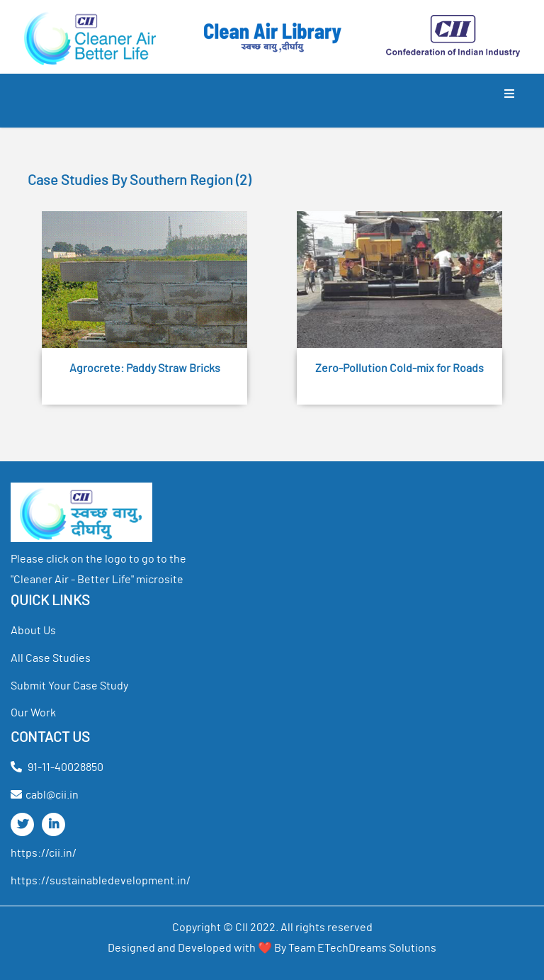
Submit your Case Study (69, 686)
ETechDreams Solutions (377, 948)
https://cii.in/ (44, 853)
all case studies (51, 658)
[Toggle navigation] (509, 101)
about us (33, 631)
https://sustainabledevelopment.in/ (101, 881)
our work (33, 713)
